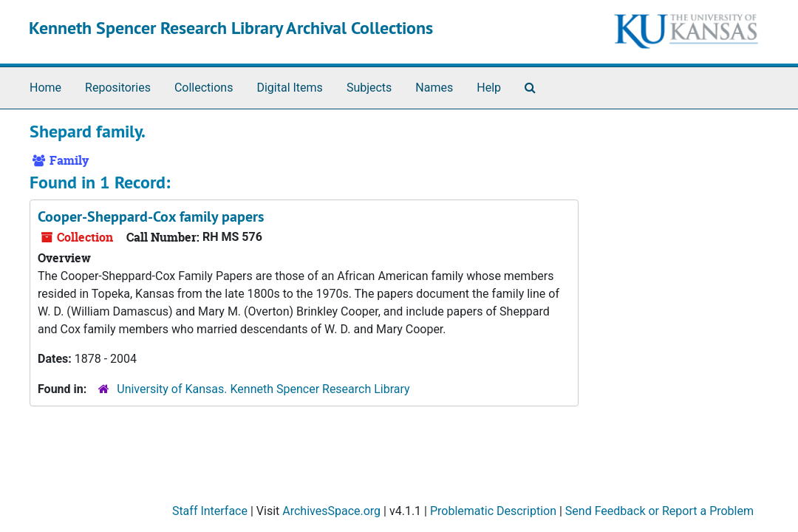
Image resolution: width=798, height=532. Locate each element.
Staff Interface (210, 511)
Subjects (369, 88)
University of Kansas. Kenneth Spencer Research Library (263, 389)
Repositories (118, 88)
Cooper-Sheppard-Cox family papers (151, 216)
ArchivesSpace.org (331, 511)
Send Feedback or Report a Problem (659, 511)
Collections (204, 88)
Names (434, 88)
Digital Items (289, 88)
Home (45, 88)
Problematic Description (493, 511)
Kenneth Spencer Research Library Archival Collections (231, 28)
